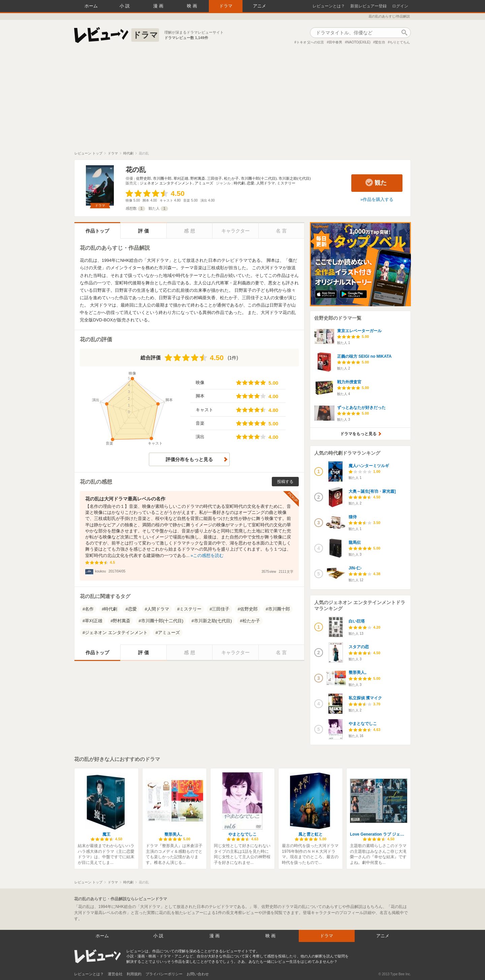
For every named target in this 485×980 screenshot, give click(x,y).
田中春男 (335, 42)
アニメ (260, 6)
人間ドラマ (266, 183)
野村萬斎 (198, 178)
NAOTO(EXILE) (358, 42)
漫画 (159, 6)
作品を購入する (378, 199)
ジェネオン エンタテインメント (166, 183)
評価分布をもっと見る (189, 459)
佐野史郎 (143, 178)
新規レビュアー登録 (368, 6)
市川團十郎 (162, 178)
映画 (193, 6)
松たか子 (231, 178)
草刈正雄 (181, 178)
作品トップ (97, 231)
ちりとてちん (400, 42)
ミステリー (286, 183)
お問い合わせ (198, 974)
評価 (144, 231)
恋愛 (251, 183)
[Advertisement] (243, 101)
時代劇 (239, 183)
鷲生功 (380, 42)
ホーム (91, 6)
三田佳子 (215, 178)
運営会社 (115, 974)
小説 (125, 6)
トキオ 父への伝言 (310, 42)
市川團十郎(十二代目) (259, 178)
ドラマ (226, 6)
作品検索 (404, 33)
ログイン (400, 6)
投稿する (285, 482)
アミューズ (204, 183)
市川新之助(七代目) (295, 178)
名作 (89, 609)
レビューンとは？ (329, 6)
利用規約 (134, 974)
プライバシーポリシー (164, 974)
